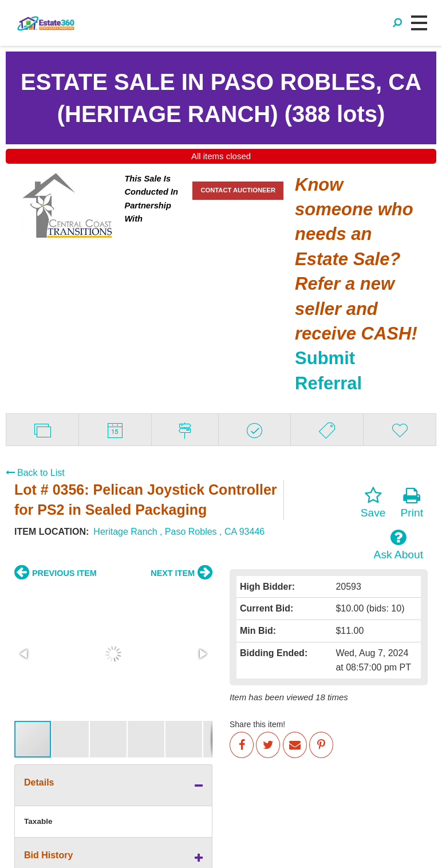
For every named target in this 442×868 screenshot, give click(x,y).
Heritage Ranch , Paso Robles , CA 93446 (179, 532)
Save (373, 503)
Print (412, 503)
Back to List (35, 473)
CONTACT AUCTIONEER (238, 190)
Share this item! (257, 724)
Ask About (398, 545)
